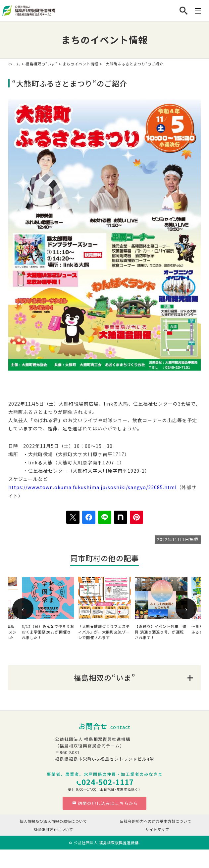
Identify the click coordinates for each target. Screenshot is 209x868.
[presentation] (23, 609)
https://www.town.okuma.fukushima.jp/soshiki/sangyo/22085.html (92, 487)
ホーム (14, 64)
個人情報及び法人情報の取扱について (53, 821)
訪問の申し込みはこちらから (105, 803)
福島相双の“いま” (41, 64)
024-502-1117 (108, 782)
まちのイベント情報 (80, 64)
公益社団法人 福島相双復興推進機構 (106, 843)
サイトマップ (157, 829)
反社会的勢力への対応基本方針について (156, 821)
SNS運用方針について (53, 829)
